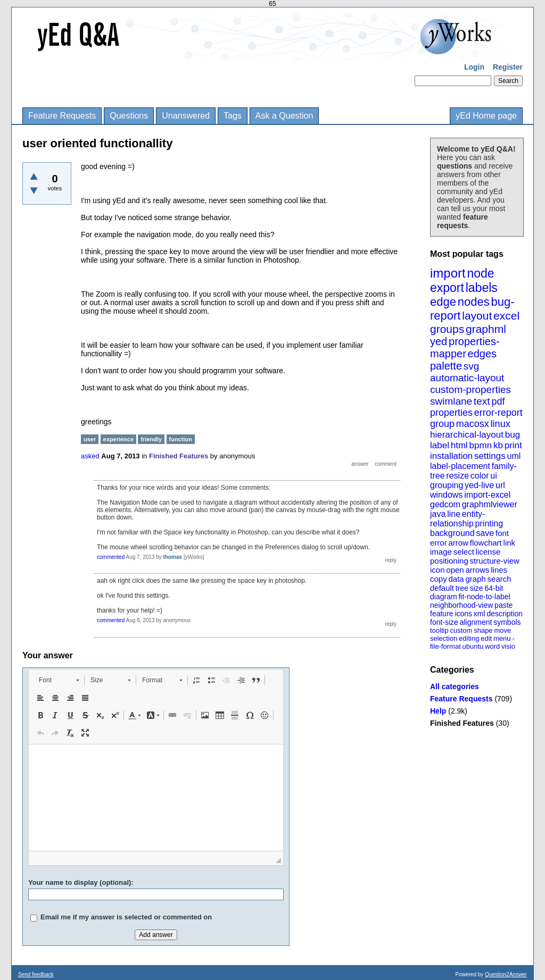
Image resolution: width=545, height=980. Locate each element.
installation (451, 456)
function (181, 439)
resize (457, 476)
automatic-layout (467, 378)
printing (489, 523)
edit (486, 638)
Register (508, 67)
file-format (445, 646)
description (505, 614)
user (90, 439)
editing (469, 638)
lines (499, 570)
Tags (233, 116)
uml (514, 456)
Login (474, 67)
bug (513, 435)
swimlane (451, 401)
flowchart (486, 543)
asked (90, 456)
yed (439, 341)
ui (493, 476)
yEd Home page (486, 116)
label (440, 445)
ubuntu (473, 646)
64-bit (494, 588)
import (448, 273)
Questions (129, 116)
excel (506, 316)
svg (472, 366)
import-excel (487, 495)
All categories (455, 686)
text (482, 401)
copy (439, 579)
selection (444, 638)
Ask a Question (284, 116)
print (513, 445)
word (492, 646)
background (452, 533)
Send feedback (36, 974)
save (485, 533)
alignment (476, 622)
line (454, 514)
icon (437, 570)
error (439, 543)
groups (447, 329)
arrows (477, 570)
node (480, 273)
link (510, 543)
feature (442, 614)
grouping (447, 485)
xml (480, 614)
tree (462, 588)
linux (501, 424)
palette (446, 366)
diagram (444, 597)
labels (482, 288)
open (455, 570)
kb (498, 445)
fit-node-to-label (484, 597)
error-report (498, 413)
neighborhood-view (461, 605)
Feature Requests (62, 116)
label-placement (460, 466)
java (438, 514)
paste (503, 605)
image (441, 552)
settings (490, 456)
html (459, 445)
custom (461, 630)
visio (508, 646)
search (499, 579)
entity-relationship (457, 519)
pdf (498, 401)
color (480, 476)
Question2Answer (506, 974)
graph (475, 579)
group (442, 424)
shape (483, 630)
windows (446, 495)
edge (443, 302)
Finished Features (462, 723)
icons (463, 614)
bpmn (481, 445)
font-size (444, 622)
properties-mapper (465, 347)
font (502, 533)
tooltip (439, 630)
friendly (151, 439)
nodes (474, 302)
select (464, 552)
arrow (458, 543)
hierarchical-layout (467, 435)
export (447, 288)
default (442, 588)
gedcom (445, 504)
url (500, 485)
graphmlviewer (490, 504)
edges (482, 354)
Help (438, 711)
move (502, 630)
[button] (59, 680)
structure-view (495, 561)
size (477, 588)
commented (111, 557)
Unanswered (186, 116)
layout (477, 316)
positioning (449, 561)
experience (118, 439)
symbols (507, 622)
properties (451, 413)
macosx (473, 424)
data (456, 579)
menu (502, 638)
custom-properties (470, 390)
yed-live (479, 485)
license (488, 552)
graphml (486, 329)
